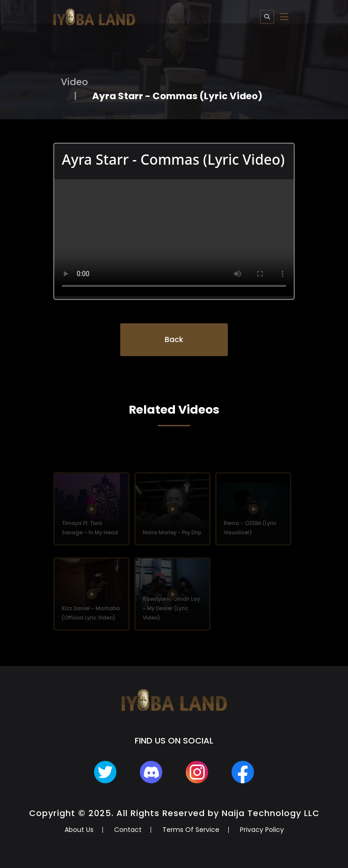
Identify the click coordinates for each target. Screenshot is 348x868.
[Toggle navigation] (284, 17)
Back (174, 339)
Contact (128, 830)
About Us (79, 830)
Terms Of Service (191, 830)
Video (74, 82)
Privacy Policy (262, 830)
